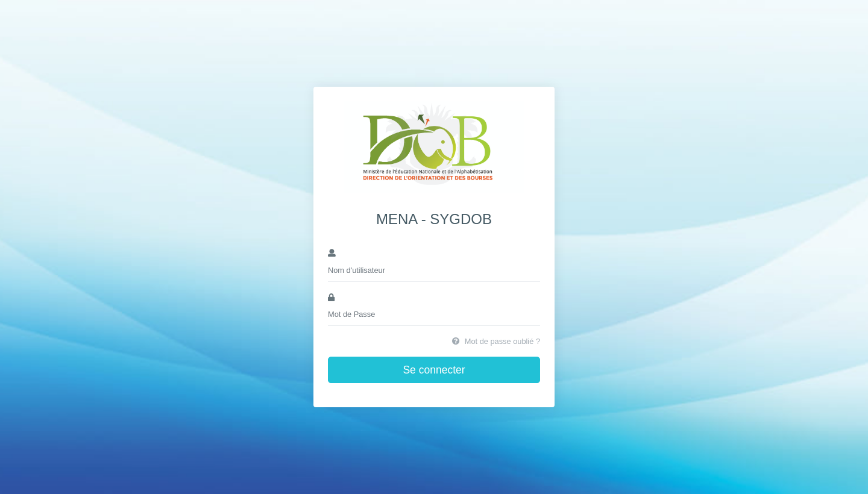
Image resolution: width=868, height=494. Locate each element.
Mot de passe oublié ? (496, 341)
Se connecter (434, 370)
